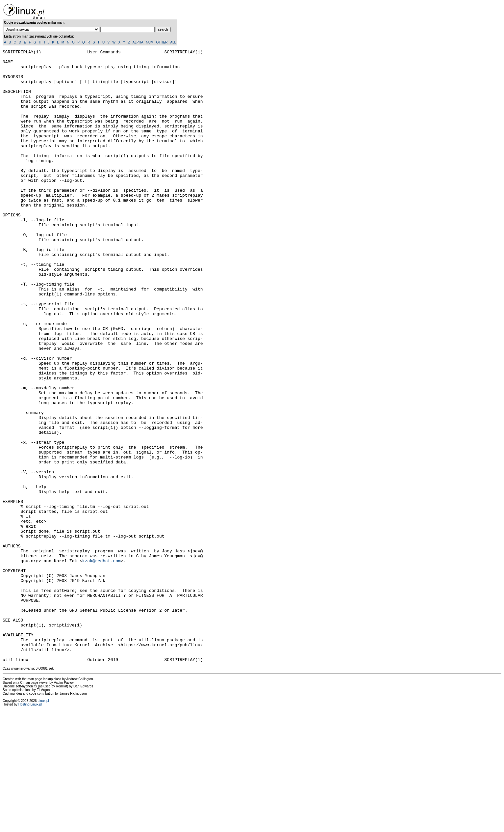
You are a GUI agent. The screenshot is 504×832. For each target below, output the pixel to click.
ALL (173, 42)
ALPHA (138, 42)
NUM (150, 42)
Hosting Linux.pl (30, 827)
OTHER (162, 42)
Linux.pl (43, 823)
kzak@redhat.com (101, 663)
